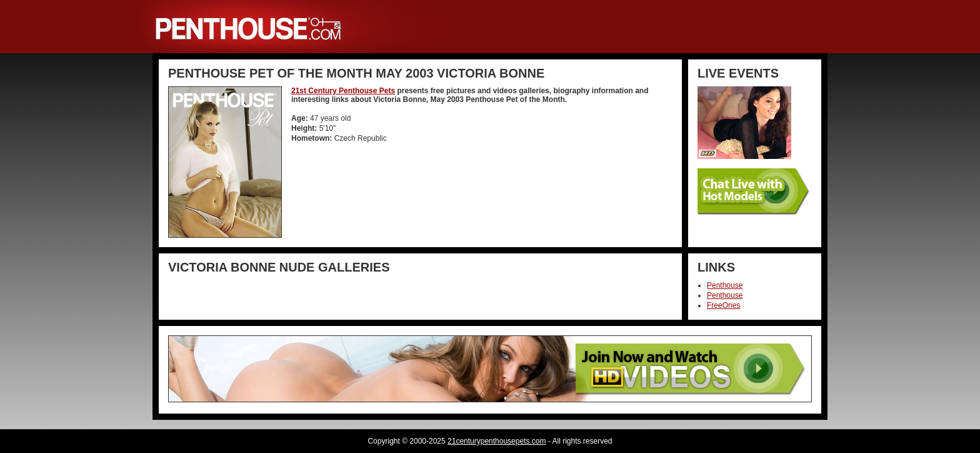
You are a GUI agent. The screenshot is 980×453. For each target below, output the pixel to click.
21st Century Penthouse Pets (343, 91)
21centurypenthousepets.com (497, 441)
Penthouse (725, 285)
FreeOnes (723, 305)
